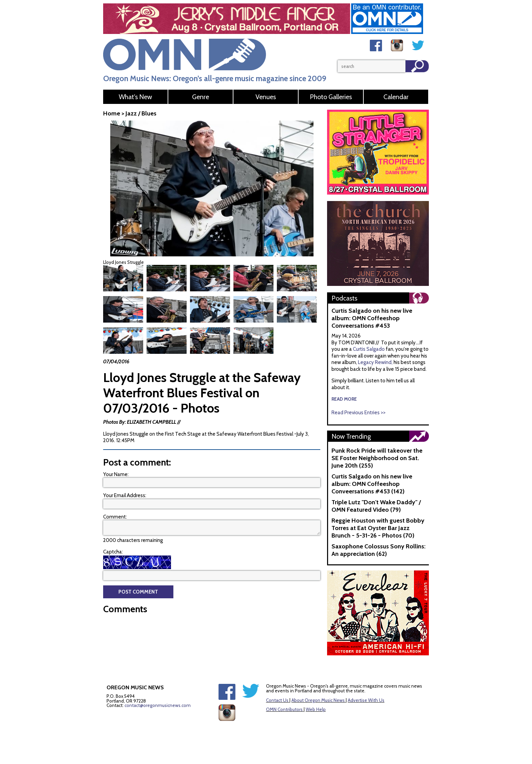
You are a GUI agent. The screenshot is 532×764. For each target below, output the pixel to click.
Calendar (396, 97)
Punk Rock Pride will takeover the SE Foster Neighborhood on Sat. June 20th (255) (377, 458)
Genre (201, 97)
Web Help (316, 709)
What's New (135, 97)
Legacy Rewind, (375, 362)
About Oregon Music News (318, 700)
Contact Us (277, 700)
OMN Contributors (284, 709)
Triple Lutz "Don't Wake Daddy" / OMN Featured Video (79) (376, 506)
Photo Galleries (331, 97)
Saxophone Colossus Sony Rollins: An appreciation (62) (378, 550)
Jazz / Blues (141, 113)
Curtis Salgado (369, 349)
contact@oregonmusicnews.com (158, 705)
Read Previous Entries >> (358, 413)
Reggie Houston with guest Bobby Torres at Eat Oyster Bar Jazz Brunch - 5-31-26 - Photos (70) (378, 528)
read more (344, 399)
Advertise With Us (366, 700)
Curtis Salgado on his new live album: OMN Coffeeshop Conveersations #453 (372, 318)
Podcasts (344, 298)
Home (112, 113)
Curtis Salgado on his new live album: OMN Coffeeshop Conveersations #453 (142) (372, 484)
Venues (266, 97)
